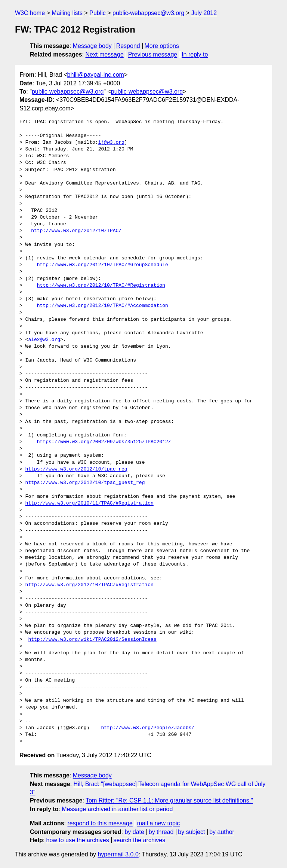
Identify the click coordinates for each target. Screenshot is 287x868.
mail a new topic (159, 823)
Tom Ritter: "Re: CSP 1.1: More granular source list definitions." (169, 800)
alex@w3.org (44, 340)
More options (162, 46)
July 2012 (204, 13)
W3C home (30, 13)
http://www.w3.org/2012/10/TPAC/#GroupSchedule (103, 265)
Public (98, 13)
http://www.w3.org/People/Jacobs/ (148, 728)
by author (222, 832)
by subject (191, 832)
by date (134, 832)
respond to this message (100, 823)
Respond (128, 46)
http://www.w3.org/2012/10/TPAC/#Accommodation (103, 306)
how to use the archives (78, 840)
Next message (105, 54)
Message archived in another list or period (117, 809)
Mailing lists (67, 13)
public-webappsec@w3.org (148, 13)
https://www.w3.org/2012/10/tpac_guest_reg (85, 483)
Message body (92, 46)
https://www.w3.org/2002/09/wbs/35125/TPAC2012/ (104, 442)
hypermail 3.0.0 (118, 854)
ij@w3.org (111, 143)
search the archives (140, 840)
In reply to (195, 54)
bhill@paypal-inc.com (96, 75)
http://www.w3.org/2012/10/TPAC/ (76, 231)
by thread (161, 832)
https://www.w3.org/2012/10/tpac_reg (76, 469)
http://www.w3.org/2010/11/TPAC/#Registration (90, 503)
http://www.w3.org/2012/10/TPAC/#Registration (101, 286)
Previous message (153, 54)
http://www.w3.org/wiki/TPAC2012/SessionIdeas (92, 640)
